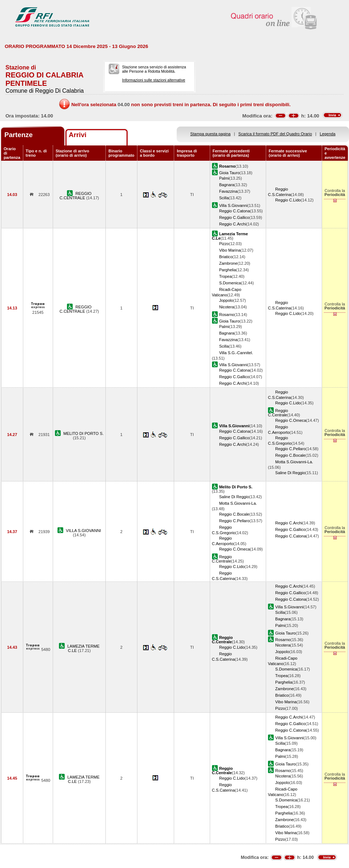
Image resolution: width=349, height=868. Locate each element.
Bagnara (227, 185)
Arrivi (78, 135)
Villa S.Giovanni (233, 205)
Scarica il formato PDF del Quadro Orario (275, 134)
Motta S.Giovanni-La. (294, 462)
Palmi (224, 178)
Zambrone (228, 263)
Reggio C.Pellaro (290, 449)
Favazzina (228, 191)
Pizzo (224, 244)
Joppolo (226, 300)
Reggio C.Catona (235, 211)
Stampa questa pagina (210, 134)
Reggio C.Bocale (290, 455)
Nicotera (227, 307)
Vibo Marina (230, 250)
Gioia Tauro (229, 173)
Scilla (224, 198)
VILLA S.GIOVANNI (83, 531)
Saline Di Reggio (290, 473)
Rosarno (227, 315)
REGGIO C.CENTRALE (76, 196)
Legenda (328, 134)
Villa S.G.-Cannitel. (236, 353)
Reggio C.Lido (288, 200)
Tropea (226, 276)
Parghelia (228, 270)
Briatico (226, 257)
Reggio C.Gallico (234, 217)
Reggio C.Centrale (278, 413)
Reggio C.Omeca (291, 420)
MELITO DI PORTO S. (83, 433)
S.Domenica (230, 283)
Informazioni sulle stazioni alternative (154, 80)
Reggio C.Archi (233, 224)
